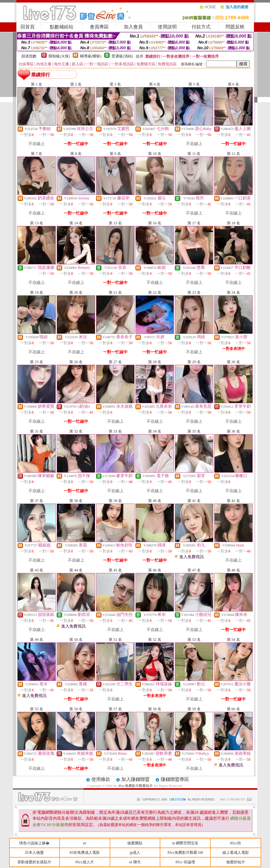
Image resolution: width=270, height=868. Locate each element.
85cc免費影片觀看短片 (136, 786)
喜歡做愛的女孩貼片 (34, 862)
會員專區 (99, 27)
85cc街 (236, 843)
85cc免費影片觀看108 (185, 853)
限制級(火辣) (59, 56)
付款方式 (201, 27)
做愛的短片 (236, 862)
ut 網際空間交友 (185, 843)
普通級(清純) (122, 56)
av (85, 843)
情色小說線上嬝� (34, 843)
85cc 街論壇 (185, 862)
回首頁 (28, 27)
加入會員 (133, 27)
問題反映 (235, 27)
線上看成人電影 (236, 853)
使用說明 (167, 27)
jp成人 (135, 853)
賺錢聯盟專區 (175, 779)
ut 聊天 (135, 862)
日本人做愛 (34, 853)
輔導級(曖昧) (91, 56)
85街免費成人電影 (85, 853)
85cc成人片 (85, 862)
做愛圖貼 (135, 843)
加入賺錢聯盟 (135, 779)
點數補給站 (62, 27)
